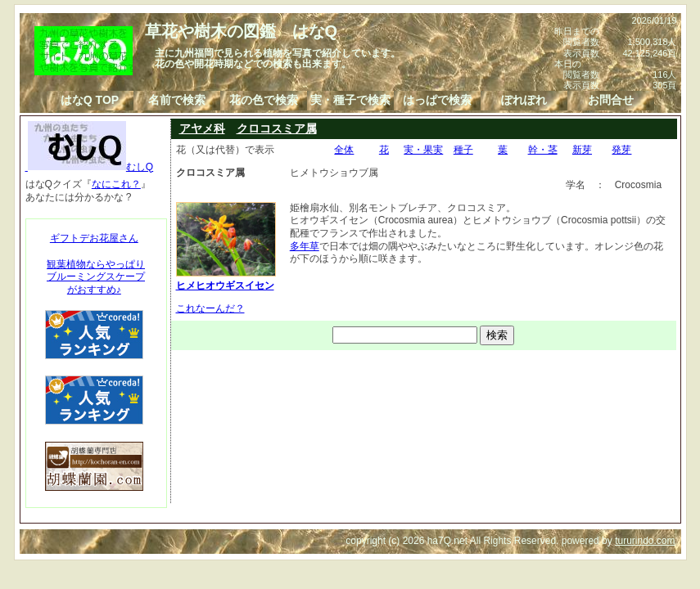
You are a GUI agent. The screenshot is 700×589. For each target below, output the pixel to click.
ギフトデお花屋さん (94, 238)
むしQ (90, 167)
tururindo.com (645, 541)
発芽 (621, 150)
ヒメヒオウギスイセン (226, 280)
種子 (463, 150)
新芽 (582, 150)
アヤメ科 (202, 128)
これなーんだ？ (210, 308)
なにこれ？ (116, 184)
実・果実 (423, 150)
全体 (344, 150)
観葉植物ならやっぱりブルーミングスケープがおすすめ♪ (96, 277)
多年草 (305, 246)
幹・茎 (543, 150)
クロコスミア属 (277, 128)
